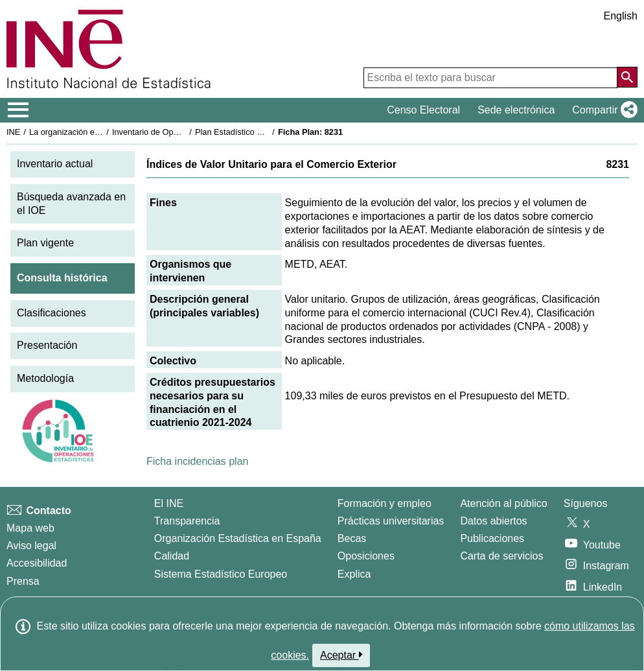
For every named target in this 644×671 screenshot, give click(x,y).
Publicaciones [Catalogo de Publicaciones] (492, 538)
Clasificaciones (52, 313)
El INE (169, 503)
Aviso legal (31, 546)
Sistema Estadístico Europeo (221, 574)
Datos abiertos (493, 521)
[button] (602, 110)
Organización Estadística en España (238, 538)
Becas (352, 538)
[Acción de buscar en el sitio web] (627, 77)
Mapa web (30, 528)
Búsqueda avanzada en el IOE (71, 204)
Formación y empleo (385, 503)
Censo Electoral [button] (423, 110)
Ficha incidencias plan (197, 461)
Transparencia (187, 521)
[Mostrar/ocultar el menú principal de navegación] (18, 110)
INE (13, 132)
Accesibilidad (37, 563)
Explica (354, 574)
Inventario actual (55, 164)
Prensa (23, 581)
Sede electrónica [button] (516, 110)
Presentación (47, 345)
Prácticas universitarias (391, 521)
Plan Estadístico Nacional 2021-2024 (263, 132)
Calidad (172, 556)
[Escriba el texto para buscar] (490, 78)
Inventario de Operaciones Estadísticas (184, 132)
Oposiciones (366, 556)
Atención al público (503, 503)
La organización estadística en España (100, 132)
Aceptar (341, 655)
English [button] (621, 16)
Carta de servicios (501, 556)
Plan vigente (45, 243)
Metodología (45, 378)
